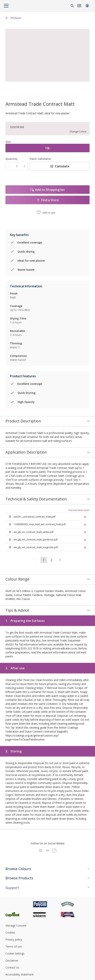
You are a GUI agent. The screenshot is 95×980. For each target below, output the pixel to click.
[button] (87, 6)
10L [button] (47, 148)
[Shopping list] (80, 6)
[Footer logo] (19, 864)
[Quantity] (17, 166)
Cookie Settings (15, 913)
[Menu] (6, 6)
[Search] (72, 6)
